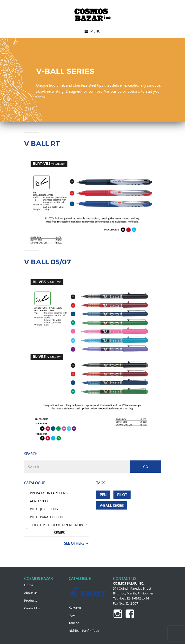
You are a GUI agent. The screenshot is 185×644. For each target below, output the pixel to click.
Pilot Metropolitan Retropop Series (59, 529)
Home (29, 585)
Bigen (73, 615)
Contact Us (32, 608)
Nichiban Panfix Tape (84, 631)
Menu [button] (95, 31)
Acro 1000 (39, 501)
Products (31, 600)
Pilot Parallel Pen (46, 517)
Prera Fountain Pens (49, 493)
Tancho (74, 623)
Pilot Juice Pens (44, 509)
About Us (31, 593)
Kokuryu (75, 607)
